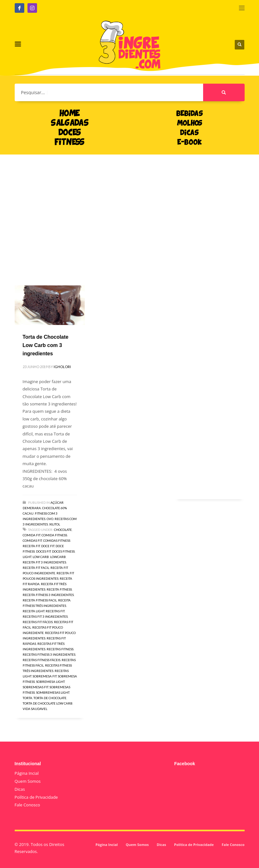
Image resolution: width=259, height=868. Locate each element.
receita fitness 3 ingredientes (48, 595)
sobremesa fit (45, 676)
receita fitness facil (40, 600)
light (27, 557)
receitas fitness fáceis (42, 660)
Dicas (20, 789)
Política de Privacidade (36, 797)
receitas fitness (60, 649)
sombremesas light (53, 692)
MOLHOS (190, 124)
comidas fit (32, 540)
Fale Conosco (27, 805)
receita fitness (59, 589)
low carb (41, 557)
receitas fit (55, 611)
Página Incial (27, 773)
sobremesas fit (35, 687)
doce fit (48, 546)
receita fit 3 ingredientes (44, 562)
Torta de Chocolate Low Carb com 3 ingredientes (46, 345)
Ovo (50, 519)
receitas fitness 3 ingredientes (49, 654)
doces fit (43, 551)
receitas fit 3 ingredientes (45, 616)
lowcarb (58, 557)
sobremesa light (50, 682)
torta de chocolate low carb (48, 703)
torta (27, 698)
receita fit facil (36, 568)
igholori (62, 367)
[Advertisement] (130, 210)
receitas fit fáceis (38, 622)
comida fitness (54, 535)
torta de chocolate (50, 698)
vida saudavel (35, 709)
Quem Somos (28, 781)
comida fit (31, 535)
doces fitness (63, 551)
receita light (34, 611)
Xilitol (55, 524)
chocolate (63, 530)
